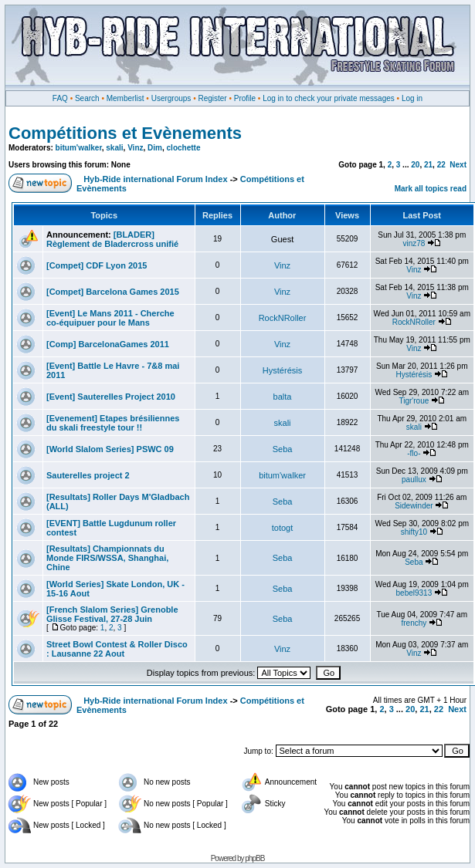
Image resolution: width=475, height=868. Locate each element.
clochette (184, 148)
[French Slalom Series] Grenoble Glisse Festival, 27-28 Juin (112, 614)
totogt (283, 528)
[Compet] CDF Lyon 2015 (97, 265)
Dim (155, 148)
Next (458, 165)
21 (428, 165)
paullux (414, 480)
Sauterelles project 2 (88, 475)
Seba (283, 449)
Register (212, 98)
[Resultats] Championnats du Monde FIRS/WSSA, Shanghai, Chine (107, 558)
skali (114, 148)
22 (441, 165)
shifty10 (414, 532)
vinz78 (414, 243)
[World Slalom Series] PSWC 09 (110, 449)
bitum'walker (79, 148)
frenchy (414, 623)
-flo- (414, 453)
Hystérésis (282, 370)
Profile (245, 98)
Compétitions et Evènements (125, 133)
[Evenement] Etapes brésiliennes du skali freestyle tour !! (113, 423)
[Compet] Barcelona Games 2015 (113, 292)
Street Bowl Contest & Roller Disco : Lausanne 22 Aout (117, 649)
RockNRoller (283, 318)
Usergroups (171, 98)
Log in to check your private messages (329, 98)
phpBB (254, 858)
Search (87, 98)
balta (283, 397)
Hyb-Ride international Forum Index (155, 179)
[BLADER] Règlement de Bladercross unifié (112, 239)
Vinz (135, 148)
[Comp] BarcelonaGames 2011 (108, 344)
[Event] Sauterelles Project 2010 (111, 397)
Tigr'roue (414, 401)
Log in (412, 98)
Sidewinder (414, 506)
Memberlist (126, 98)
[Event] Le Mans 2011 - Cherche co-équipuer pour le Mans (110, 318)
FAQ (60, 98)
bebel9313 (414, 593)
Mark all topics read (431, 189)
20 (415, 165)
